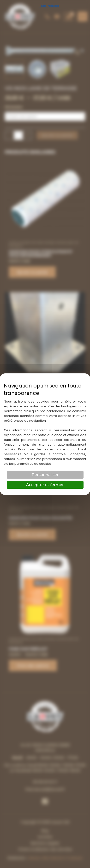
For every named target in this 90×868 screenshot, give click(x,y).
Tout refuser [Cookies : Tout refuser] (49, 6)
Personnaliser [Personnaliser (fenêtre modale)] (45, 475)
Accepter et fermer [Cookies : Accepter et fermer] (45, 485)
